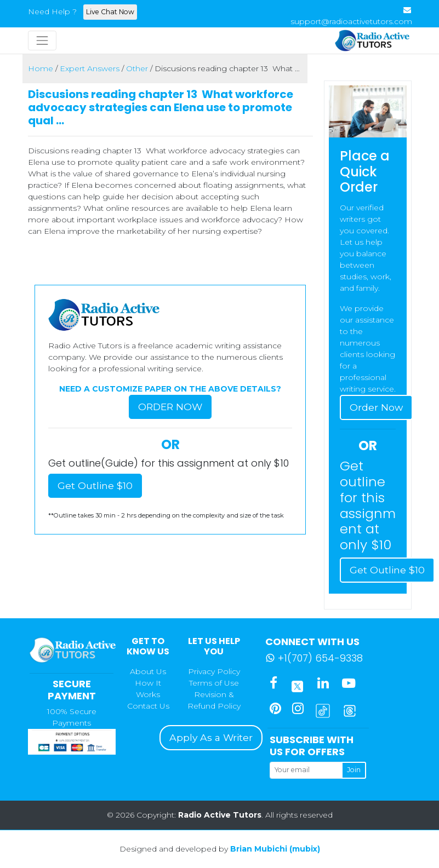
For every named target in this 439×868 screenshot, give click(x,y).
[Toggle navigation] (42, 41)
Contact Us (148, 706)
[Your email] (306, 770)
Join (354, 770)
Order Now (170, 407)
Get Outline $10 (95, 485)
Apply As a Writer (211, 737)
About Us (148, 671)
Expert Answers (90, 68)
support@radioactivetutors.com (351, 21)
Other (137, 68)
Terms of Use (214, 683)
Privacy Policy (214, 671)
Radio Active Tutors (220, 815)
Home (41, 68)
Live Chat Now (110, 12)
